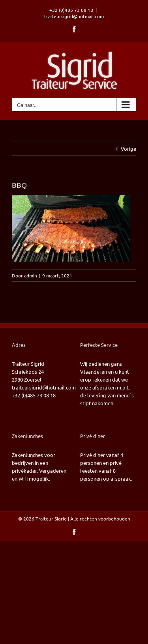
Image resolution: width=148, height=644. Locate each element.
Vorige (128, 149)
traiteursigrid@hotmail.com (74, 16)
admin (31, 275)
